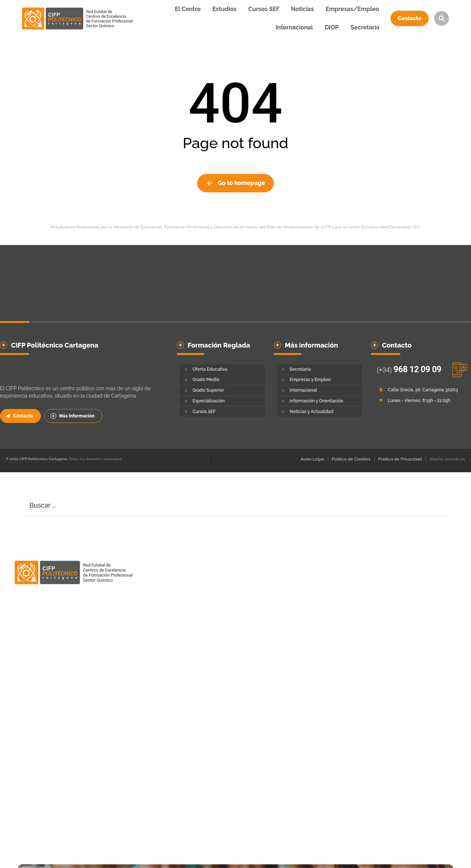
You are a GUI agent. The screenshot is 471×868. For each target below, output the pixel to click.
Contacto (410, 18)
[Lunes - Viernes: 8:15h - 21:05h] (419, 401)
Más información (72, 416)
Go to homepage (236, 183)
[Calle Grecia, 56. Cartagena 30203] (419, 390)
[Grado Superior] (222, 390)
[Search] (438, 505)
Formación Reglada (219, 345)
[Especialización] (222, 401)
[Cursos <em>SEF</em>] (222, 412)
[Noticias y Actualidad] (319, 412)
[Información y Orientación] (319, 401)
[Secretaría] (319, 369)
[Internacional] (319, 390)
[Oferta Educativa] (222, 369)
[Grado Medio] (222, 380)
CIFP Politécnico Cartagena (55, 345)
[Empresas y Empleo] (319, 380)
